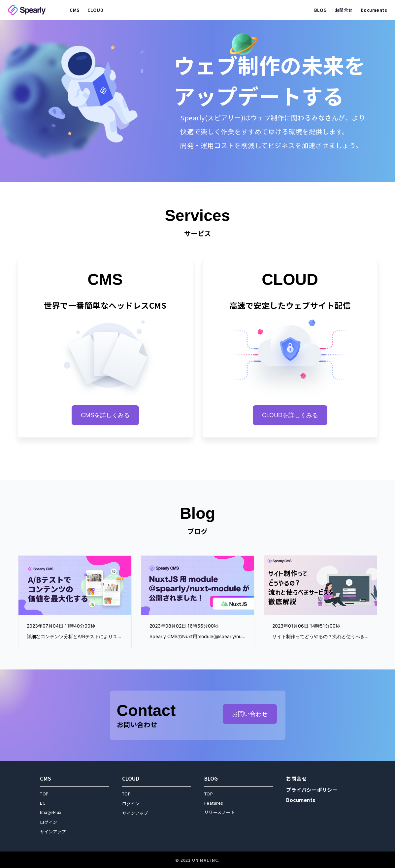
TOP (44, 794)
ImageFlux (51, 812)
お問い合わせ (250, 714)
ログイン (49, 822)
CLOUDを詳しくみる (290, 415)
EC (43, 803)
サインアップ (53, 832)
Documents (301, 800)
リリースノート (220, 812)
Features (214, 803)
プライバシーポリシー (312, 790)
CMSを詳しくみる (105, 415)
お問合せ (296, 778)
